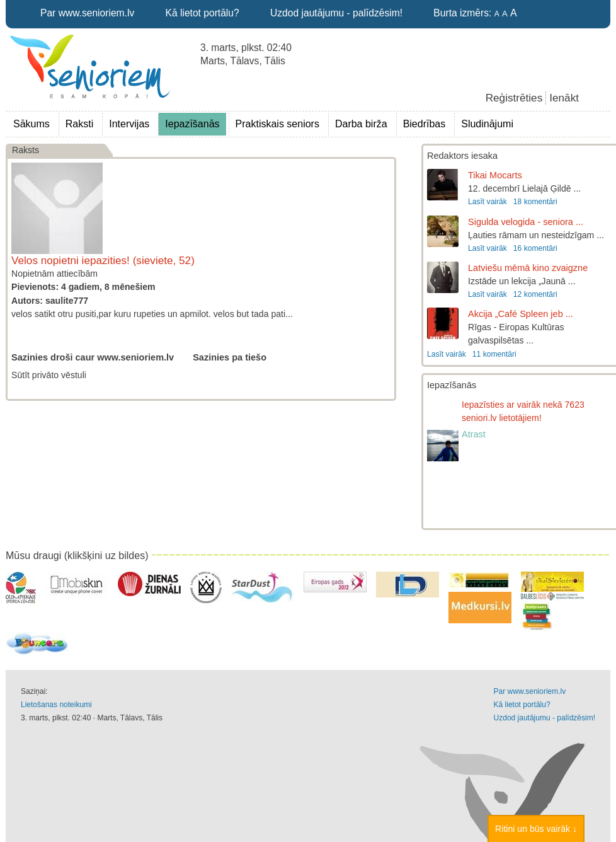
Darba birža (361, 124)
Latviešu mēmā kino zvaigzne (528, 268)
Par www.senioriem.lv (87, 13)
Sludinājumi (487, 124)
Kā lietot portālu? (202, 13)
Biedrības (425, 124)
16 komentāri (535, 248)
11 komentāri (494, 354)
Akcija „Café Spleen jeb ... (521, 314)
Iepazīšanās (192, 124)
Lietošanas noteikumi (56, 705)
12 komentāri (535, 294)
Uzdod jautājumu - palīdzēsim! (336, 13)
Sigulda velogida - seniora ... (526, 222)
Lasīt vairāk (488, 202)
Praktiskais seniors (277, 124)
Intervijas (129, 124)
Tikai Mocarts (495, 175)
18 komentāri (535, 202)
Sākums (31, 124)
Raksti (79, 124)
